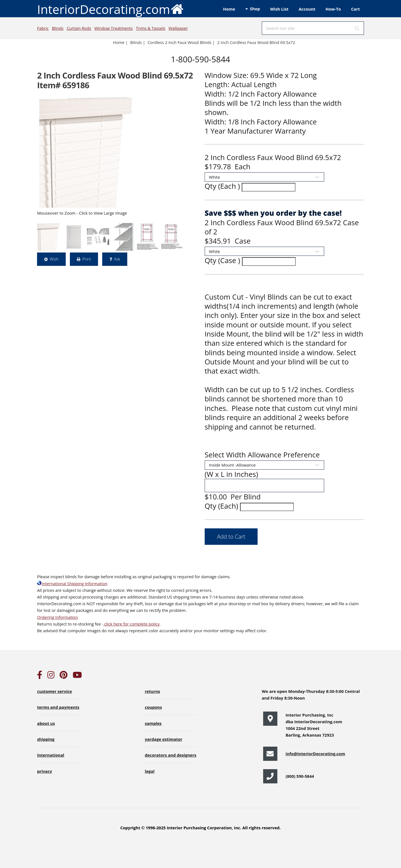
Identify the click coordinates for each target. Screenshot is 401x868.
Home (229, 9)
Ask (117, 259)
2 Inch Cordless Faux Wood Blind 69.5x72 (257, 42)
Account (307, 9)
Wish (54, 259)
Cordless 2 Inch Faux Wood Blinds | (181, 42)
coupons (153, 707)
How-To (333, 9)
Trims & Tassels (151, 28)
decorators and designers (171, 755)
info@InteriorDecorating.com (315, 754)
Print (86, 259)
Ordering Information (57, 617)
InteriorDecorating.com (110, 9)
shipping (46, 739)
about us (46, 723)
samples (153, 723)
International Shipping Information (72, 583)
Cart (355, 9)
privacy (44, 771)
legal (150, 771)
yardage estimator (164, 739)
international (51, 755)
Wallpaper (178, 28)
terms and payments (58, 707)
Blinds (58, 28)
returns (152, 691)
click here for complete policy (131, 624)
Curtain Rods (79, 28)
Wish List (279, 9)
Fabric (43, 28)
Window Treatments (114, 28)
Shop (255, 9)
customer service (54, 691)
